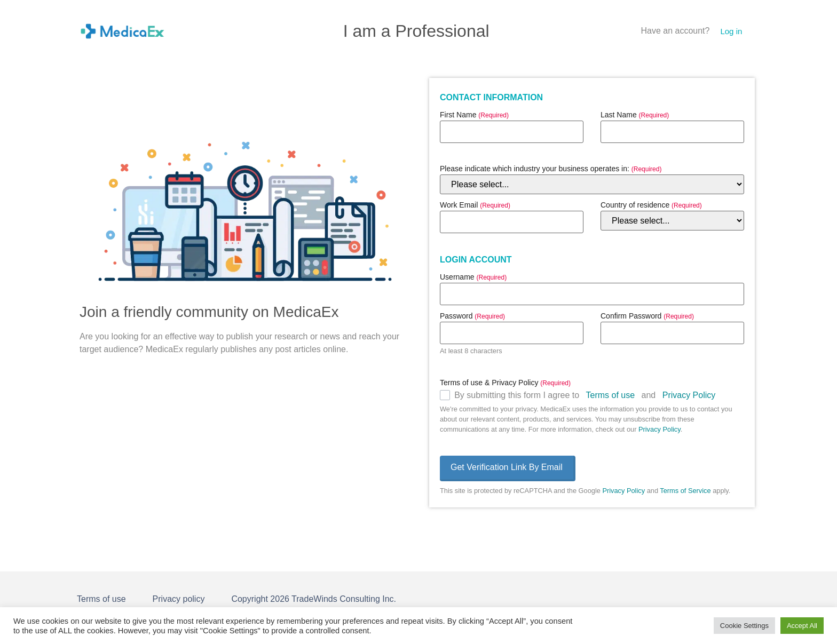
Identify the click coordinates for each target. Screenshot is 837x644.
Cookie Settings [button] (744, 626)
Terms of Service (685, 491)
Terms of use (611, 395)
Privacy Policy (689, 395)
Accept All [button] (802, 626)
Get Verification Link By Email (507, 467)
